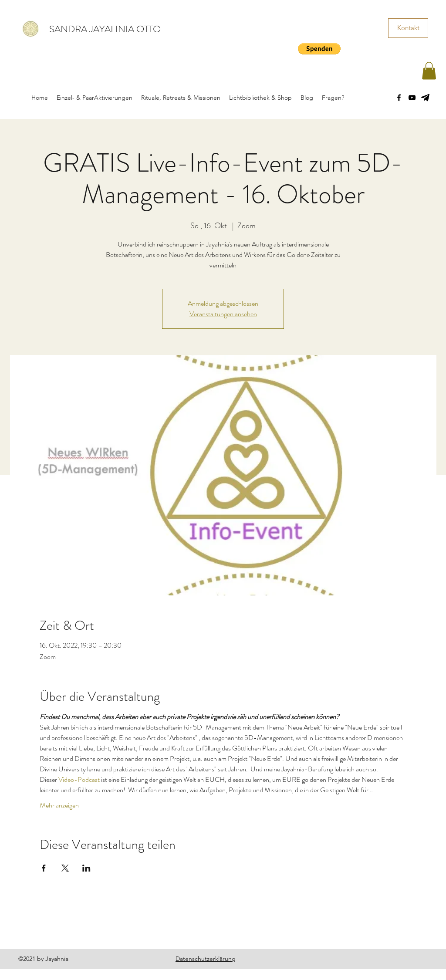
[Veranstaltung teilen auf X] (65, 868)
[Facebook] (399, 98)
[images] (425, 98)
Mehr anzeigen (59, 805)
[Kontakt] (408, 28)
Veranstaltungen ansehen (223, 314)
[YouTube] (412, 98)
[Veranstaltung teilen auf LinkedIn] (86, 868)
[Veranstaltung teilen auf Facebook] (44, 868)
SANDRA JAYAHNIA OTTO (105, 29)
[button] (319, 49)
